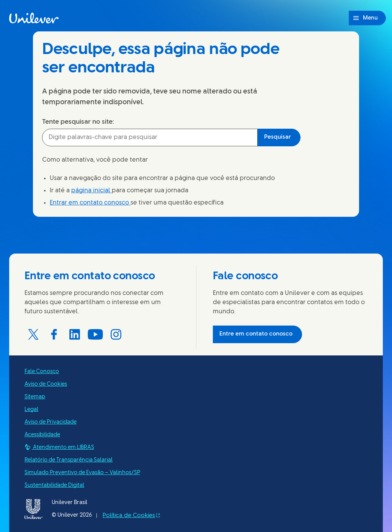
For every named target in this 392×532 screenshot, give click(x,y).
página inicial (91, 191)
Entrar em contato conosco (90, 203)
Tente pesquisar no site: (78, 122)
